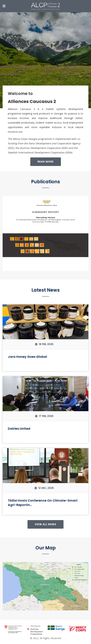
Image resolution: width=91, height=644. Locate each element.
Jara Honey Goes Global (27, 357)
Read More (46, 162)
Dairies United (19, 429)
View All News (45, 524)
